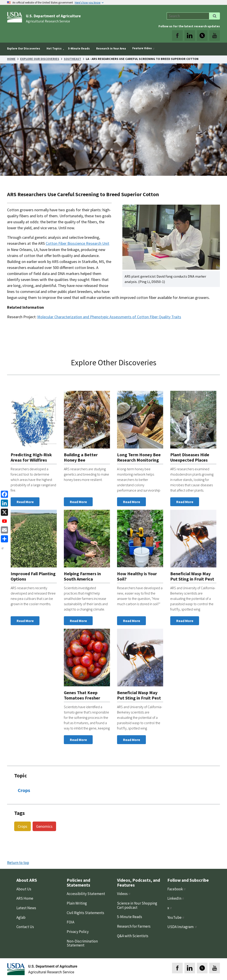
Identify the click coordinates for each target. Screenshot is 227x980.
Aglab (21, 917)
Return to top (18, 863)
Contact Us (25, 927)
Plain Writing (77, 903)
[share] (4, 538)
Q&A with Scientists (133, 936)
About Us (24, 889)
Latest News (26, 908)
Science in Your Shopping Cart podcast (137, 905)
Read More (25, 502)
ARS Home (25, 898)
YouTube (176, 917)
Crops (24, 790)
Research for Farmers (134, 926)
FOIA (70, 922)
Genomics (44, 826)
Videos (124, 894)
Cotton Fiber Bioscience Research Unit (77, 243)
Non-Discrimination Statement (82, 943)
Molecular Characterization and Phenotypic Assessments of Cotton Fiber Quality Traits (109, 317)
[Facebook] (4, 494)
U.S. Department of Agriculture (53, 16)
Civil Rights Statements (85, 913)
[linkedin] (4, 503)
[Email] (4, 530)
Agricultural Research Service (48, 21)
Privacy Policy (78, 932)
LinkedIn (176, 898)
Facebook (177, 889)
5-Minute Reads (130, 917)
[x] (4, 512)
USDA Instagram (182, 927)
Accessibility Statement (86, 894)
